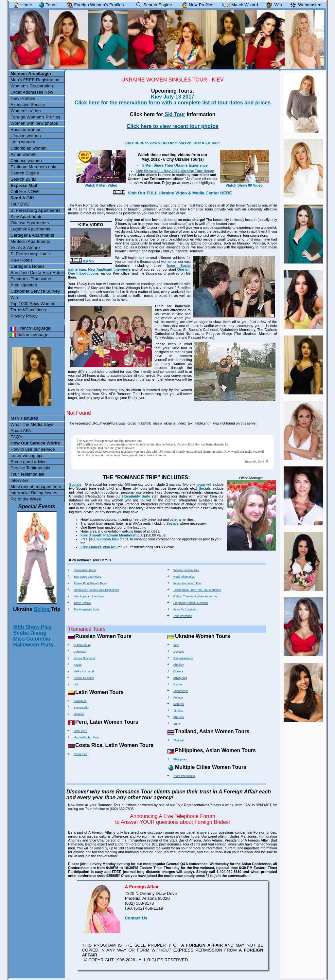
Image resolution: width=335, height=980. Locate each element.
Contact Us (136, 918)
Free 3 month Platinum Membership (110, 535)
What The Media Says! (33, 424)
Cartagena (80, 701)
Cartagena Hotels (27, 266)
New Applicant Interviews (110, 269)
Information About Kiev (187, 583)
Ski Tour (174, 114)
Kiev (176, 645)
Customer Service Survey (35, 291)
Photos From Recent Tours (90, 583)
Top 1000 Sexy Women (33, 304)
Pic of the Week (26, 499)
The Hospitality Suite (86, 609)
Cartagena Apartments (32, 235)
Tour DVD (20, 204)
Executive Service (28, 105)
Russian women (26, 129)
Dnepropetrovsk (183, 658)
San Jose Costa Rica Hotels (38, 272)
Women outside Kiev (186, 570)
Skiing (42, 609)
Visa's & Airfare (25, 248)
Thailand (179, 740)
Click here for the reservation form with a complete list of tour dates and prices (173, 103)
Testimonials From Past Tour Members (197, 590)
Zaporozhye (181, 691)
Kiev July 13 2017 (173, 97)
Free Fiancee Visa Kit (98, 547)
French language (30, 328)
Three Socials (82, 603)
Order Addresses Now (32, 92)
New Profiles (23, 98)
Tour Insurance (183, 616)
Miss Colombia (32, 639)
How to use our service (33, 449)
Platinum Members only (33, 167)
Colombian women (28, 148)
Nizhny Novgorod (84, 658)
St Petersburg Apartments (35, 210)
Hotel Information (184, 577)
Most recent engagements (36, 487)
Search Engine (25, 173)
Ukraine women (26, 136)
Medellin (79, 714)
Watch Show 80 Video (244, 183)
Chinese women (26, 161)
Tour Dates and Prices (87, 577)
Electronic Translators (31, 279)
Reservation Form (85, 570)
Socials (75, 484)
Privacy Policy (24, 316)
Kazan (78, 665)
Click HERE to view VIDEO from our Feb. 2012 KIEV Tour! (173, 143)
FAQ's (16, 437)
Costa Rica (80, 754)
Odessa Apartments (30, 223)
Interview (19, 480)
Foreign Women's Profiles (35, 117)
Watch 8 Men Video (101, 183)
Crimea (178, 684)
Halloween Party (33, 645)
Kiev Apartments (26, 217)
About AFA (21, 431)
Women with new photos (34, 123)
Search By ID (23, 179)
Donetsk (178, 652)
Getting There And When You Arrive (195, 596)
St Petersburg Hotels (31, 254)
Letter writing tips (27, 455)
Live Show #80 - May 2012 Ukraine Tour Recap (175, 171)
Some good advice (28, 462)
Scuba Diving (30, 633)
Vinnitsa (178, 711)
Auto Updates (24, 285)
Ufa (76, 684)
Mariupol (179, 704)
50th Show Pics (32, 627)
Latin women (23, 142)
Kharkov (178, 665)
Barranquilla (81, 708)
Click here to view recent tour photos (173, 126)
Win (14, 297)
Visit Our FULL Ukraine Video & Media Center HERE (180, 193)
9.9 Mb (82, 261)
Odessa (178, 671)
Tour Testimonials (27, 474)
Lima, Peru (80, 731)
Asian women (24, 154)
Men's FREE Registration (35, 80)
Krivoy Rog (180, 678)
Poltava (178, 698)
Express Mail (108, 539)
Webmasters (305, 5)
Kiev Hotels (21, 260)
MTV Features (24, 418)
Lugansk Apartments (30, 229)
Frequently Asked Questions (191, 603)
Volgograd (80, 652)
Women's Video (26, 111)
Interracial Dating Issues (34, 493)
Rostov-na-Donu (84, 678)
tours (201, 484)
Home (22, 5)
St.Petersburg (82, 645)
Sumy (177, 724)
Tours (46, 5)
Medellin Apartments (30, 241)
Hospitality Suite (136, 496)
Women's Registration (32, 86)
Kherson (179, 717)
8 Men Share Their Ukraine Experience (175, 165)
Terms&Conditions (28, 310)
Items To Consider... (186, 609)
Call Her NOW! (25, 192)
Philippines (180, 759)
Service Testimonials (30, 468)
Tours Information (184, 776)
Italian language (29, 335)
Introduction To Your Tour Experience (96, 590)
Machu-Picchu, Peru (86, 737)
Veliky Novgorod (84, 671)
